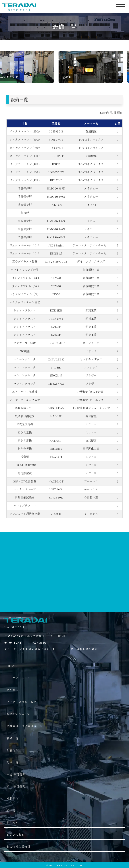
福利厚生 (12, 798)
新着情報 (12, 750)
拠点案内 (12, 810)
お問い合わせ (15, 835)
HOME (12, 666)
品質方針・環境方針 (20, 726)
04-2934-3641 (14, 643)
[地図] (61, 636)
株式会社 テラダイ (19, 8)
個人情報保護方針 (18, 847)
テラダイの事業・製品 (21, 702)
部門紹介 (12, 822)
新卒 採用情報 (16, 786)
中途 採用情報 (16, 774)
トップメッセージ (18, 678)
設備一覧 (12, 738)
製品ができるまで (18, 714)
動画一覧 (12, 762)
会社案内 (12, 690)
